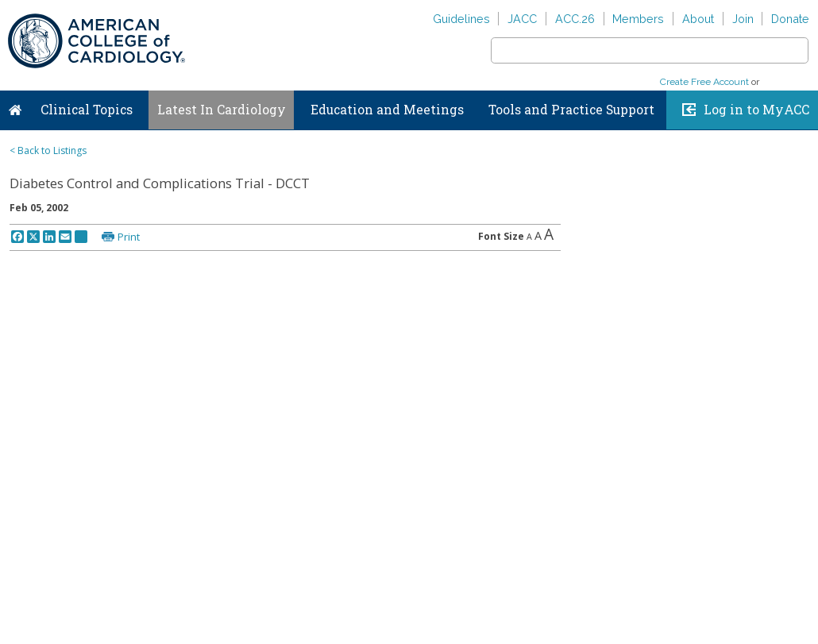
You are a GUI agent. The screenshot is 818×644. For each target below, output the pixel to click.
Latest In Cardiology (222, 110)
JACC (522, 19)
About (698, 19)
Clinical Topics (87, 110)
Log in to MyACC (756, 110)
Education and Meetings (387, 110)
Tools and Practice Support (571, 110)
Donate (790, 19)
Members (638, 19)
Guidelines (461, 19)
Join (743, 19)
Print (129, 237)
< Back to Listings (48, 150)
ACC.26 (575, 19)
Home (15, 106)
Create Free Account (704, 82)
